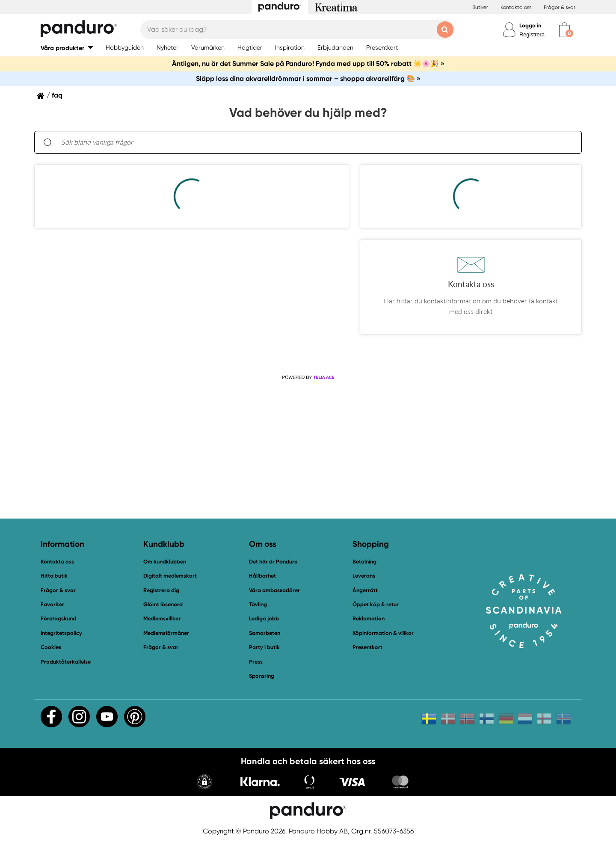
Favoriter (52, 604)
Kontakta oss (516, 7)
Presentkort (367, 647)
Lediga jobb (264, 618)
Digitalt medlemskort (170, 576)
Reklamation (369, 618)
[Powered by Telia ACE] (308, 377)
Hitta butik (54, 576)
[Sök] (48, 142)
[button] (67, 48)
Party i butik (264, 647)
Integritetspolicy (61, 633)
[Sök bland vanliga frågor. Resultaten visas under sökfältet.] (315, 142)
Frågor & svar (560, 7)
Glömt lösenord (163, 604)
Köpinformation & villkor (383, 633)
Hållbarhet (262, 576)
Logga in (530, 25)
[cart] (564, 30)
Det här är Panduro (273, 562)
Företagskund (58, 618)
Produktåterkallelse (66, 662)
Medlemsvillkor (162, 618)
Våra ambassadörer (274, 590)
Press (256, 662)
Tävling (258, 604)
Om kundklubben (165, 562)
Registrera (532, 34)
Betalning (364, 562)
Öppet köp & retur (376, 604)
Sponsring (262, 676)
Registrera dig (161, 590)
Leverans (364, 576)
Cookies (51, 647)
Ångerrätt (365, 590)
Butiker (480, 7)
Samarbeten (265, 633)
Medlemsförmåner (166, 633)
